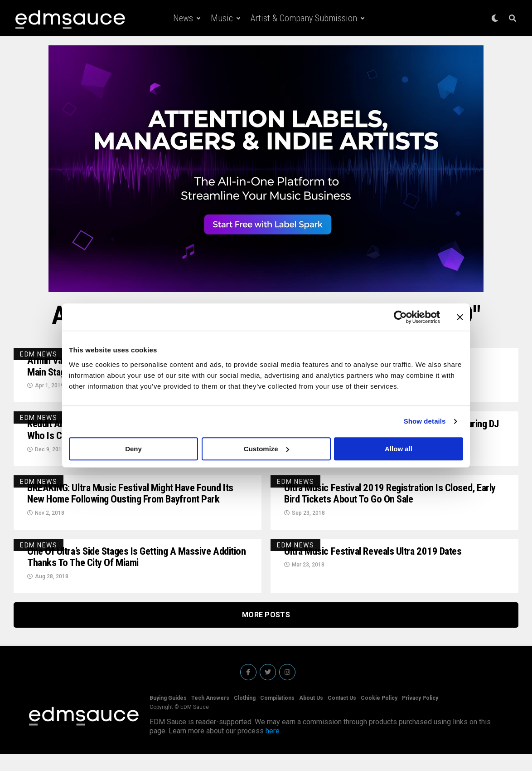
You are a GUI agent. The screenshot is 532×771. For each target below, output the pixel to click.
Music (222, 18)
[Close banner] (460, 317)
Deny (133, 449)
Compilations (277, 715)
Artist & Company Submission (304, 18)
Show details (425, 421)
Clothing (245, 715)
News (183, 18)
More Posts (266, 632)
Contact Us (342, 715)
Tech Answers (210, 715)
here (273, 748)
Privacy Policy (420, 715)
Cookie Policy (379, 715)
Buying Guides (168, 715)
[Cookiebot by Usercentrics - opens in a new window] (400, 317)
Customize (266, 449)
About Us (311, 715)
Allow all (399, 449)
